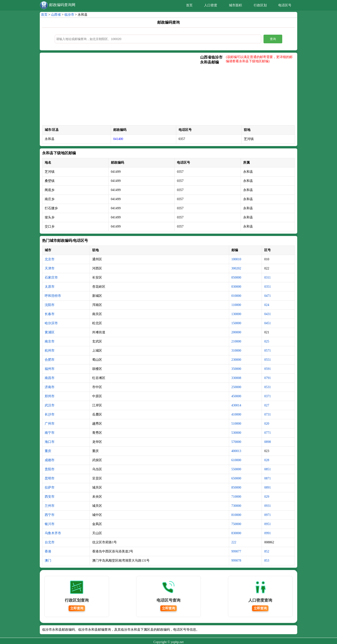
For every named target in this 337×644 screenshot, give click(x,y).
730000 (236, 506)
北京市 (50, 259)
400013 (236, 451)
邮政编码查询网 (62, 5)
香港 (48, 551)
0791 (267, 378)
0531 (267, 387)
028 (267, 460)
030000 (236, 287)
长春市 (50, 314)
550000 (236, 469)
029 (267, 497)
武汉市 (50, 405)
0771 (267, 433)
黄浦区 (50, 332)
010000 (236, 296)
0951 (267, 524)
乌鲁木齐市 (53, 533)
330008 (236, 378)
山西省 (56, 15)
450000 (236, 396)
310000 (236, 351)
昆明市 (50, 478)
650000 (236, 478)
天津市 (50, 268)
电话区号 (285, 5)
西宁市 (50, 515)
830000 (236, 533)
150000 (236, 323)
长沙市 (50, 414)
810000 (236, 515)
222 (234, 542)
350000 (236, 369)
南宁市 (50, 433)
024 (267, 305)
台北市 (50, 542)
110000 (236, 305)
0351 (267, 287)
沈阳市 (50, 305)
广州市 (50, 424)
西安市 (50, 497)
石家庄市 (51, 278)
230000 (236, 360)
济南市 (50, 387)
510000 (236, 424)
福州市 (50, 369)
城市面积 (235, 5)
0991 (267, 533)
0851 (267, 469)
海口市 (50, 442)
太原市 (50, 287)
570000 (236, 442)
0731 (267, 414)
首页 (189, 5)
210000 (236, 341)
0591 (267, 369)
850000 (236, 488)
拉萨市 (50, 488)
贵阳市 (50, 469)
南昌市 (50, 378)
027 (267, 405)
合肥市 (50, 360)
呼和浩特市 (53, 296)
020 (267, 424)
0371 (267, 396)
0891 (267, 488)
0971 (267, 515)
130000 (236, 314)
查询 (273, 39)
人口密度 (211, 5)
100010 (236, 259)
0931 (267, 506)
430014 (236, 405)
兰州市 (50, 506)
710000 (236, 497)
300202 (236, 268)
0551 (267, 360)
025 (267, 341)
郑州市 (50, 396)
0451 (267, 323)
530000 (236, 433)
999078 (236, 561)
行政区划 (260, 5)
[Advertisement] (121, 90)
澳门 (48, 561)
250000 (236, 387)
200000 (236, 332)
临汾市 (69, 15)
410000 (236, 414)
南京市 (50, 341)
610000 (236, 460)
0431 (267, 314)
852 (267, 551)
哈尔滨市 (51, 323)
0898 (267, 442)
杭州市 (50, 351)
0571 (267, 351)
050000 (236, 278)
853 (267, 561)
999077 (236, 551)
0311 (267, 278)
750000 (236, 524)
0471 (267, 296)
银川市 (50, 524)
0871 (267, 478)
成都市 (50, 460)
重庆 (48, 451)
